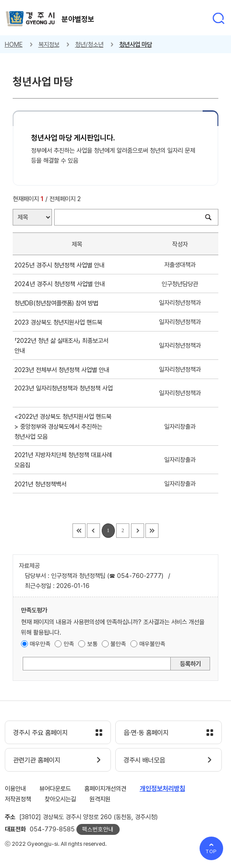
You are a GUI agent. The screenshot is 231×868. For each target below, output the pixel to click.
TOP (212, 851)
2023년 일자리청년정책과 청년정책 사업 (64, 393)
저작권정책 (18, 799)
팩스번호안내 (98, 829)
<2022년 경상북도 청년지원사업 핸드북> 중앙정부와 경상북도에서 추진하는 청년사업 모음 (63, 426)
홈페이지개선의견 (105, 788)
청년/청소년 (89, 44)
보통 (93, 644)
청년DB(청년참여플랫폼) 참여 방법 (58, 303)
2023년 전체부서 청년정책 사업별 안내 (64, 370)
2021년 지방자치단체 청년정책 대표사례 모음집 (63, 460)
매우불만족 (152, 644)
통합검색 (218, 18)
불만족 (118, 644)
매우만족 (40, 644)
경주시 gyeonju (30, 19)
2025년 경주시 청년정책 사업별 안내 (61, 265)
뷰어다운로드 (55, 788)
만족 (69, 644)
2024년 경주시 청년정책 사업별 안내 (61, 284)
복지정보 (49, 44)
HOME (14, 44)
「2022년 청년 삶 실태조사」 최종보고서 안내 (61, 345)
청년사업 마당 (136, 44)
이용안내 (15, 788)
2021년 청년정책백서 (42, 484)
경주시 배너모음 (144, 760)
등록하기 (190, 664)
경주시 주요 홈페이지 (40, 733)
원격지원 (100, 799)
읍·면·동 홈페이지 (146, 733)
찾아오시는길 (60, 799)
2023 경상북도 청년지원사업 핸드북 (60, 322)
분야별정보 (78, 19)
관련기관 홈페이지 (37, 760)
